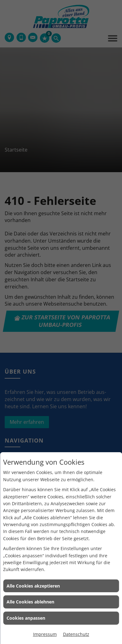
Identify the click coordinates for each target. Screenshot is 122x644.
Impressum (45, 634)
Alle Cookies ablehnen (30, 602)
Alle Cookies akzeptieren (33, 586)
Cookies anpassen (26, 618)
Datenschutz (76, 634)
